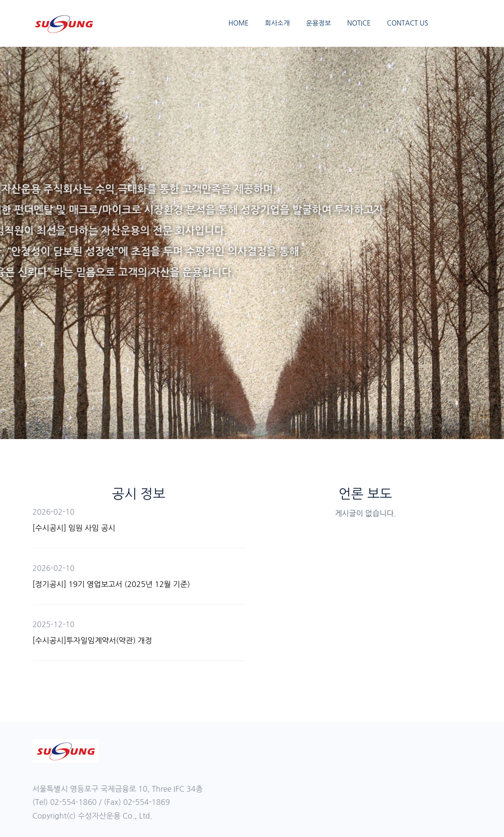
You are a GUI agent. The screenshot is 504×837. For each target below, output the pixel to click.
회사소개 (278, 23)
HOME (238, 23)
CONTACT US (407, 23)
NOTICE (359, 23)
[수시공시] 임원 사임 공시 (74, 528)
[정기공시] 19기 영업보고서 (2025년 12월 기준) (111, 584)
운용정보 (319, 23)
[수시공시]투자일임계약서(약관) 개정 (92, 640)
